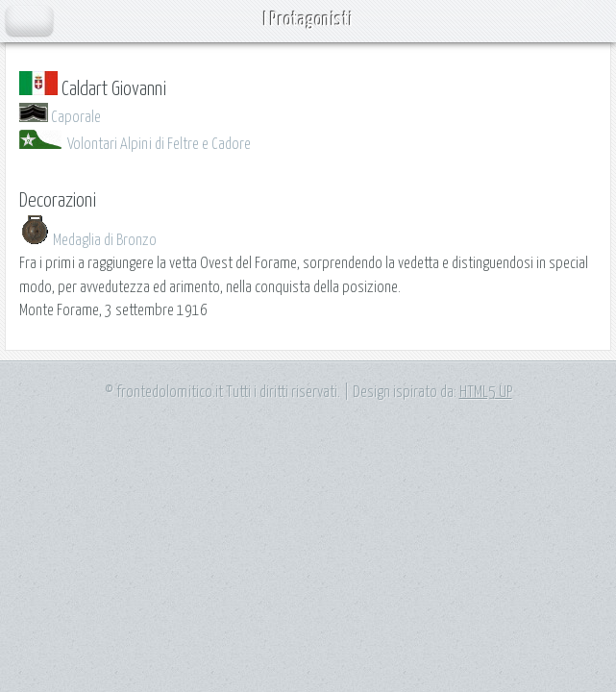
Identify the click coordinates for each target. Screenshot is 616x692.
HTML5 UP (486, 392)
